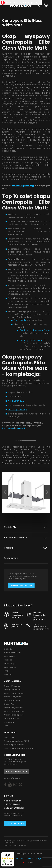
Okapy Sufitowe (12, 700)
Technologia (10, 663)
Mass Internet (20, 845)
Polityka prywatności (14, 745)
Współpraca (11, 558)
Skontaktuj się (15, 823)
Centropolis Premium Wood (35, 340)
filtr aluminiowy (16, 401)
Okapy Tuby (10, 704)
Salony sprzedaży (17, 772)
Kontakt (8, 674)
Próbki (7, 726)
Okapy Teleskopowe (14, 715)
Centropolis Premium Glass (35, 330)
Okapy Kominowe (13, 690)
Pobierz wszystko (21, 585)
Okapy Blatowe (12, 718)
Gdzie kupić (10, 656)
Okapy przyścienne (13, 708)
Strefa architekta (13, 653)
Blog (6, 671)
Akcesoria (9, 722)
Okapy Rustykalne (13, 697)
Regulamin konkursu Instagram (19, 748)
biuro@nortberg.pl (14, 808)
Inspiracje (9, 660)
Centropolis (20, 320)
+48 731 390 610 (12, 804)
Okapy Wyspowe (12, 686)
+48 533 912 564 (13, 801)
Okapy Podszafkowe (14, 693)
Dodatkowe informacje (29, 858)
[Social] (5, 785)
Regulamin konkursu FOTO (17, 741)
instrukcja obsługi (17, 409)
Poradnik (20, 428)
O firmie (8, 649)
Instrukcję (8, 428)
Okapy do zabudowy (14, 711)
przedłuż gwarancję (23, 186)
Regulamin (9, 737)
